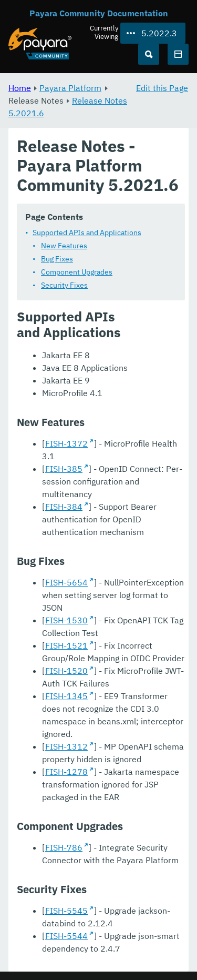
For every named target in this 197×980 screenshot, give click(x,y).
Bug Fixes (57, 259)
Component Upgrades (77, 272)
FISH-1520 (66, 671)
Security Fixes (64, 285)
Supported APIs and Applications (87, 233)
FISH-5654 (66, 582)
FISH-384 (64, 507)
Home (20, 88)
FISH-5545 (66, 911)
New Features (64, 246)
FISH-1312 (66, 746)
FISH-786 (64, 847)
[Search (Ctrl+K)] (149, 54)
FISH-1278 (66, 772)
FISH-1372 (66, 443)
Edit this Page (162, 88)
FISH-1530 (66, 620)
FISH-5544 (66, 936)
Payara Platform (70, 88)
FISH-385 (64, 469)
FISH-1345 (66, 696)
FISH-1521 (66, 645)
